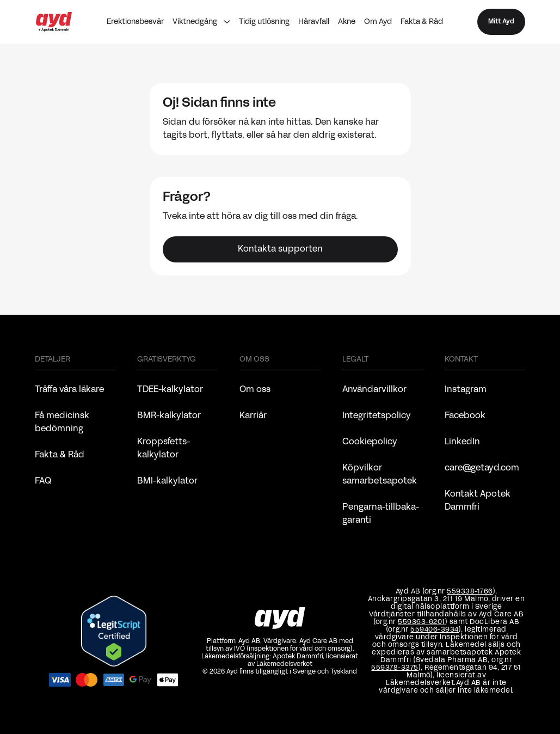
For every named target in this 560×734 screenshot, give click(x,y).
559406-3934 (435, 630)
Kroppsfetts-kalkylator (164, 449)
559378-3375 (395, 668)
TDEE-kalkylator (170, 390)
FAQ (43, 481)
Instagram (466, 390)
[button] (201, 22)
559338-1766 (470, 592)
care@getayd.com (482, 468)
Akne (347, 22)
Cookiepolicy (370, 442)
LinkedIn (462, 442)
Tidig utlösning (264, 22)
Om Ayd (378, 22)
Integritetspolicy (377, 416)
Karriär (253, 416)
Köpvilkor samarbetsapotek (380, 475)
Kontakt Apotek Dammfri (478, 501)
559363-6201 (421, 622)
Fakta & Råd (422, 22)
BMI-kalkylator (167, 481)
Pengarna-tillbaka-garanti (381, 514)
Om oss (255, 390)
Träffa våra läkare (69, 390)
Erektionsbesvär (135, 22)
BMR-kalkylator (169, 416)
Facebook (465, 416)
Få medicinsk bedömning (62, 423)
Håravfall (314, 22)
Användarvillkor (374, 390)
